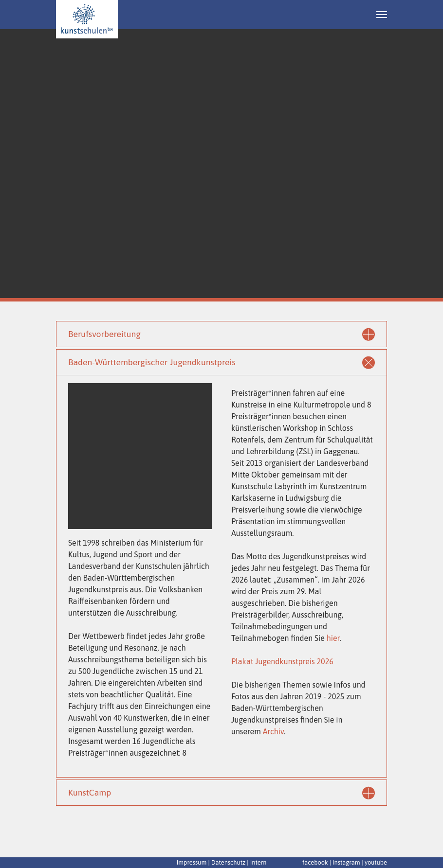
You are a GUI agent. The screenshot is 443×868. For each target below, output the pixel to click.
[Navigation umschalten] (382, 15)
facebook (315, 862)
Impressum (192, 862)
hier (333, 638)
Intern (258, 862)
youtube (376, 862)
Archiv (274, 731)
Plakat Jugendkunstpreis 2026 (282, 661)
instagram (346, 862)
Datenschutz (229, 862)
